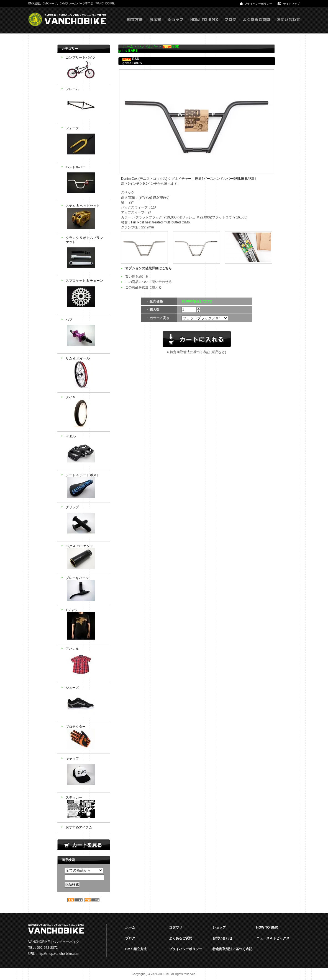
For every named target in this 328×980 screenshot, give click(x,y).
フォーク (86, 143)
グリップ (86, 522)
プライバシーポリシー (258, 4)
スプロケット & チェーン (86, 295)
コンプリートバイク (86, 69)
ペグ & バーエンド (86, 557)
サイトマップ (291, 4)
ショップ (176, 25)
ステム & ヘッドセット (86, 217)
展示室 (155, 25)
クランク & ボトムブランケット (86, 254)
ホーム (128, 46)
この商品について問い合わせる (148, 282)
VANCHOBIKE (67, 19)
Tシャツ (86, 625)
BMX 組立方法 (136, 949)
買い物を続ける (137, 277)
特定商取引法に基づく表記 (232, 949)
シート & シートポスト (86, 486)
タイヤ (86, 412)
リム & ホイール (86, 373)
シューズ (86, 702)
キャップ (86, 773)
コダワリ (176, 927)
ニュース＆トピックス (273, 938)
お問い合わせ (288, 25)
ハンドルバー (86, 182)
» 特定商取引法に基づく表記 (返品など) (197, 352)
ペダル (86, 451)
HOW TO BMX (204, 25)
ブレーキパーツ (86, 589)
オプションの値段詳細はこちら (148, 268)
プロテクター (86, 738)
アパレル (86, 663)
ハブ (86, 334)
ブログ (231, 25)
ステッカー (86, 808)
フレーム (86, 104)
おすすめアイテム (79, 827)
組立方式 (135, 25)
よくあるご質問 (257, 25)
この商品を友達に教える (143, 287)
